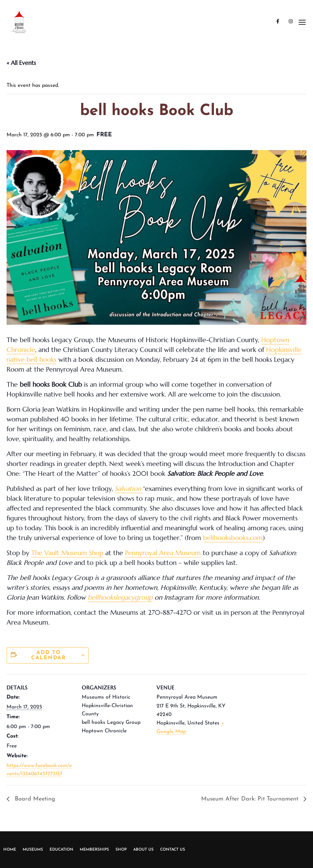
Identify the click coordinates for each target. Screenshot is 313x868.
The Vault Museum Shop (67, 553)
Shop (121, 850)
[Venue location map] (272, 719)
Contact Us (173, 850)
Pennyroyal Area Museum (163, 553)
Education (61, 850)
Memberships (94, 850)
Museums (33, 850)
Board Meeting (34, 799)
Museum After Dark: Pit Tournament (251, 799)
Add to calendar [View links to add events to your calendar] (49, 655)
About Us (143, 850)
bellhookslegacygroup (120, 598)
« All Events (21, 63)
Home (10, 850)
